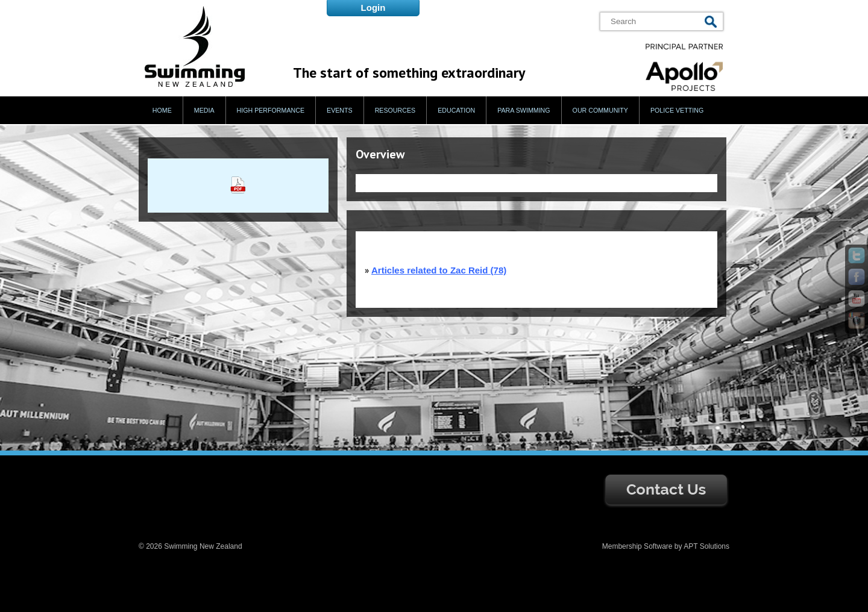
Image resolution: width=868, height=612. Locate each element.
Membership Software (637, 546)
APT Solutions (706, 546)
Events (340, 110)
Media (204, 110)
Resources (395, 110)
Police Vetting (677, 110)
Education (456, 110)
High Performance (271, 110)
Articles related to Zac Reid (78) (439, 270)
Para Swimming (524, 110)
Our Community (600, 110)
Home (162, 110)
